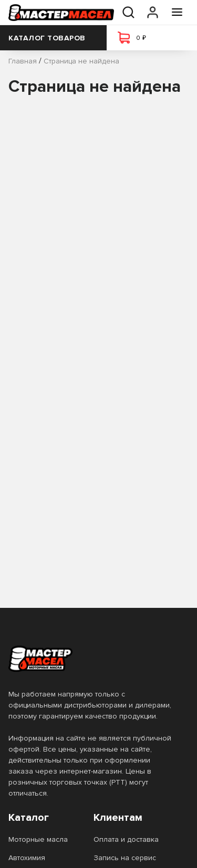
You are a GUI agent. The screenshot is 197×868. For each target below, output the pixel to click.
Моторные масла (38, 839)
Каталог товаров (53, 38)
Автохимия (27, 858)
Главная (23, 61)
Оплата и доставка (126, 839)
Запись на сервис (125, 858)
